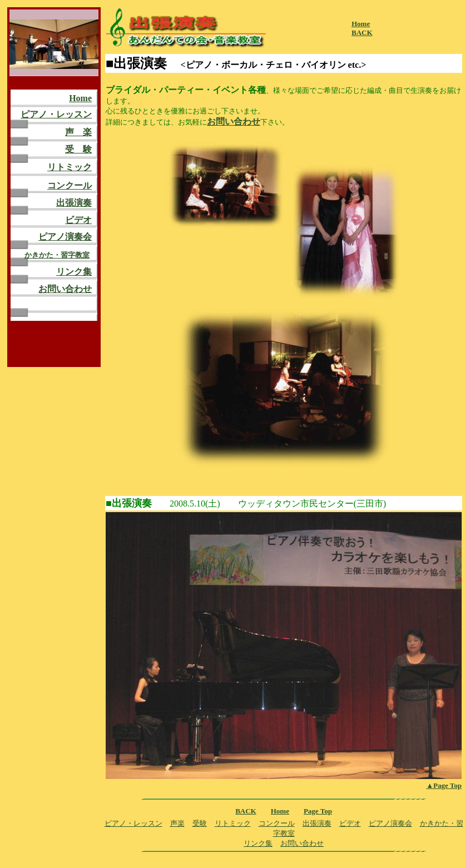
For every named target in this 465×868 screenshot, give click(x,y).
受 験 (78, 149)
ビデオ (78, 220)
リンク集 (74, 272)
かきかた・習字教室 (57, 255)
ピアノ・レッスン (56, 114)
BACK (362, 33)
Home (80, 98)
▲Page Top (444, 785)
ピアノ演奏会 (65, 237)
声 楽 (78, 132)
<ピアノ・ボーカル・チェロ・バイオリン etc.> (274, 65)
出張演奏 (74, 203)
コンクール (70, 185)
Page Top (318, 811)
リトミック (70, 167)
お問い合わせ (65, 289)
